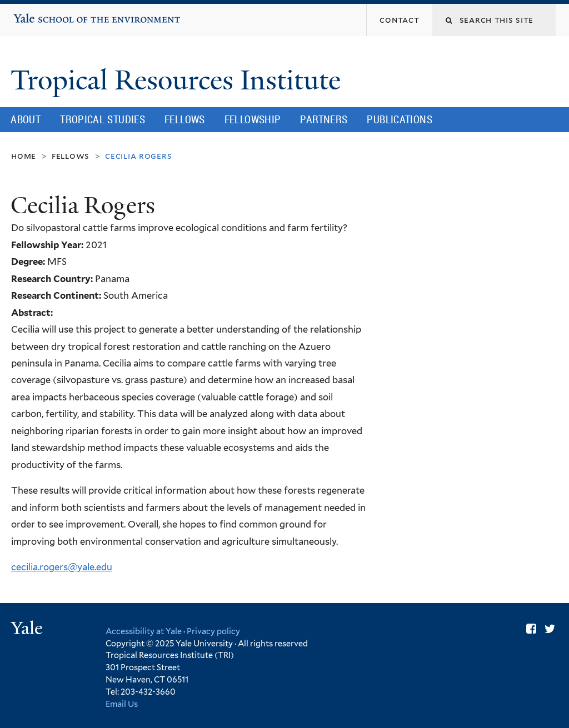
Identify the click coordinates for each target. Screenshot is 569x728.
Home (24, 156)
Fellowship (253, 119)
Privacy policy (213, 631)
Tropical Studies (103, 119)
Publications (400, 119)
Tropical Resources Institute (179, 80)
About (26, 119)
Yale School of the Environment (48, 14)
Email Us (122, 704)
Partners (324, 119)
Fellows (185, 119)
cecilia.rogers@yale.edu (62, 567)
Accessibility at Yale (144, 631)
